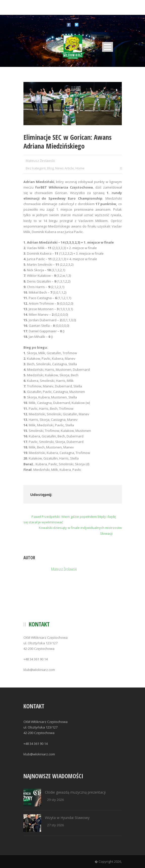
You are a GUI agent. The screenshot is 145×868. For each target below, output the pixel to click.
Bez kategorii (36, 168)
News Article (65, 168)
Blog (50, 168)
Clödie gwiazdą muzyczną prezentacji (75, 792)
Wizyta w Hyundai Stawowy (67, 818)
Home (80, 168)
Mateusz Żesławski (40, 161)
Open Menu (108, 47)
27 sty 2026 (55, 825)
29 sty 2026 (55, 800)
